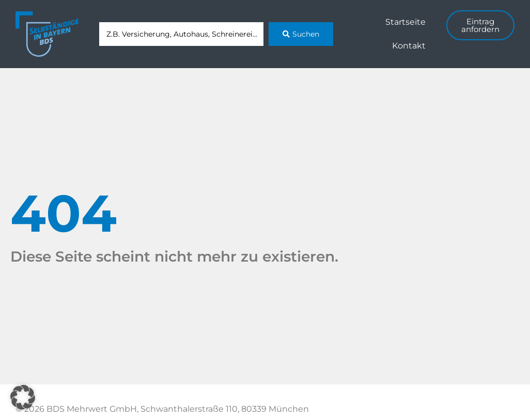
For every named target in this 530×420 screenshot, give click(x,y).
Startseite (406, 22)
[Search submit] (301, 34)
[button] (23, 397)
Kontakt (409, 46)
